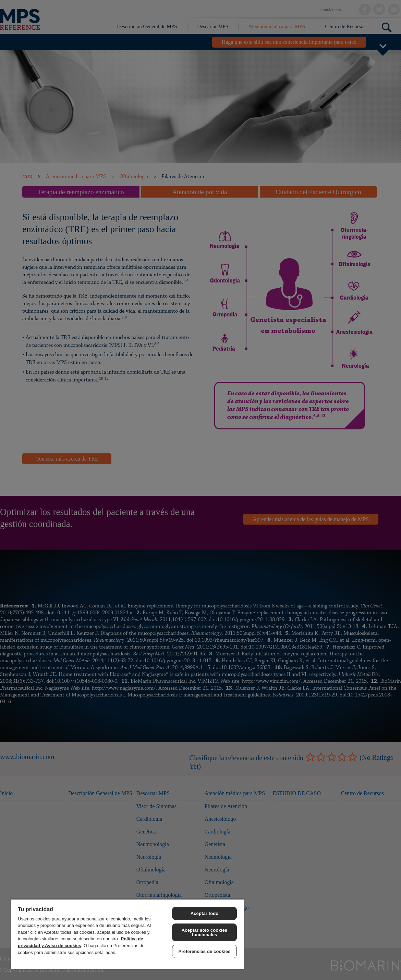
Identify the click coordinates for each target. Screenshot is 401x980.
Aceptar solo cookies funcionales (204, 932)
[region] (127, 934)
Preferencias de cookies (205, 951)
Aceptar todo (205, 913)
